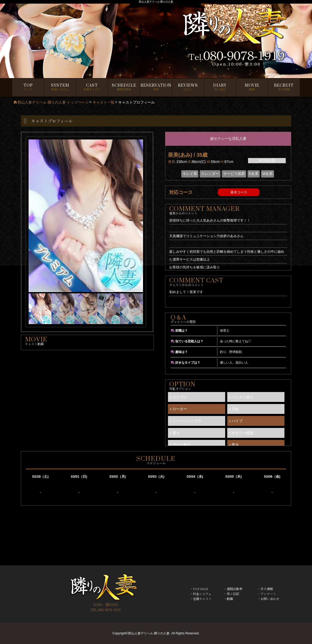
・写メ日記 (231, 594)
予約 (156, 87)
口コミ (188, 87)
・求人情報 (265, 589)
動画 (252, 87)
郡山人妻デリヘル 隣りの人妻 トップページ (51, 102)
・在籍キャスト (201, 599)
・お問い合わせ (268, 599)
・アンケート (267, 594)
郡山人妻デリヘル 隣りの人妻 (149, 633)
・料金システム (201, 594)
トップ (28, 87)
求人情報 (284, 87)
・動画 (228, 599)
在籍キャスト (92, 87)
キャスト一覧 (103, 102)
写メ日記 (220, 87)
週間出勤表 (124, 87)
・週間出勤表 (233, 589)
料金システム (60, 87)
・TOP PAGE (199, 589)
